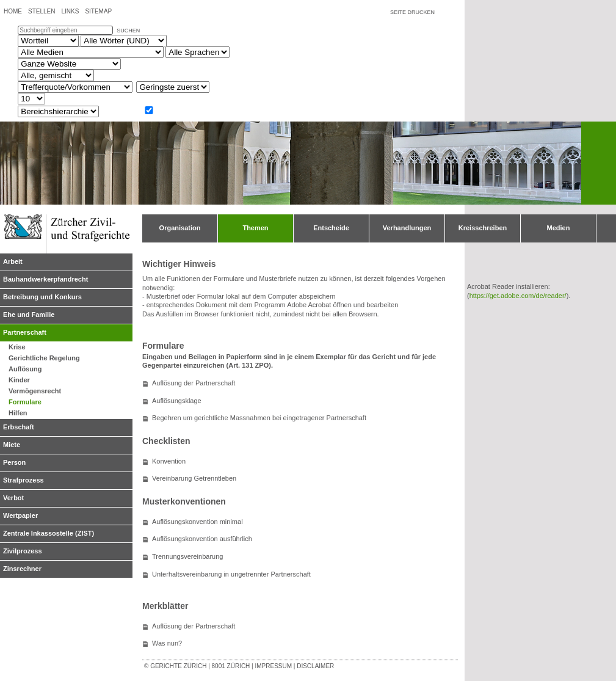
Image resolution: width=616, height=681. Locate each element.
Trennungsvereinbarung (187, 556)
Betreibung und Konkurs (42, 297)
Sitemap (98, 11)
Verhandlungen (407, 228)
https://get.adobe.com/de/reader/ (518, 296)
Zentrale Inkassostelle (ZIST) (49, 533)
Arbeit (13, 261)
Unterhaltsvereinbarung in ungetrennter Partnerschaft (231, 574)
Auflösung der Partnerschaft (194, 383)
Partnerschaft (25, 332)
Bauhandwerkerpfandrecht (45, 279)
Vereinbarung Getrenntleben (194, 478)
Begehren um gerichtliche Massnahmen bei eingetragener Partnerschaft (259, 418)
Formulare (25, 402)
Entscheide (331, 228)
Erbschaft (19, 427)
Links (70, 11)
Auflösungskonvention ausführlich (202, 539)
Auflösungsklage (177, 401)
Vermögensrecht (35, 391)
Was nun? (167, 643)
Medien (559, 228)
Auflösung (25, 369)
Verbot (13, 498)
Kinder (19, 380)
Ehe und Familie (29, 315)
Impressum (273, 666)
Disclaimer (315, 666)
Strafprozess (24, 480)
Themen (255, 228)
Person (14, 462)
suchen (128, 31)
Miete (12, 445)
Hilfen (18, 413)
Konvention (169, 461)
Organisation (180, 228)
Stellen (42, 11)
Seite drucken (412, 12)
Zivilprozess (23, 551)
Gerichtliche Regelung (44, 358)
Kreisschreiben (483, 228)
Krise (17, 347)
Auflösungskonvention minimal (197, 522)
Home (13, 11)
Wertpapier (20, 515)
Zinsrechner (22, 569)
